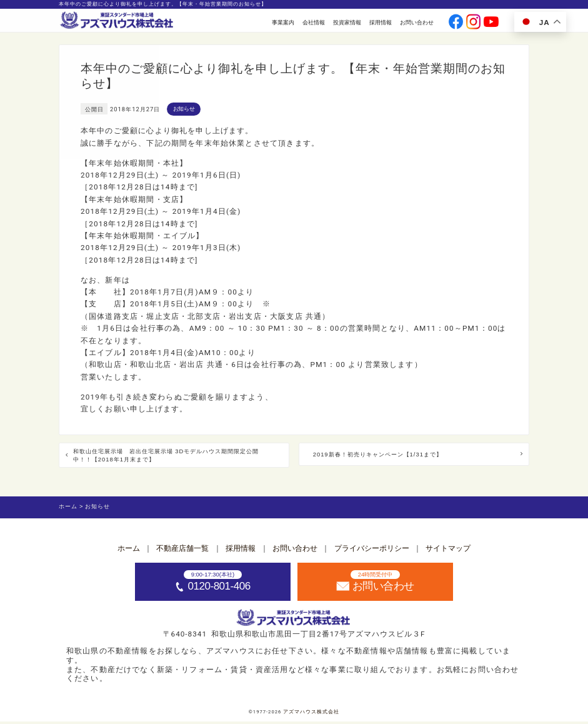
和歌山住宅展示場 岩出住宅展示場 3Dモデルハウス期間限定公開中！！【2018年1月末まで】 (172, 457)
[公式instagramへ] (474, 23)
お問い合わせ (417, 22)
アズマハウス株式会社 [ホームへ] (311, 714)
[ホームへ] (117, 21)
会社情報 (314, 22)
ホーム (129, 550)
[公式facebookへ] (456, 23)
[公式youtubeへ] (491, 23)
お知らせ (184, 108)
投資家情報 (347, 22)
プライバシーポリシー (372, 550)
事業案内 (283, 22)
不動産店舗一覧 (182, 550)
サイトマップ (448, 550)
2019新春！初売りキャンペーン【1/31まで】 (399, 455)
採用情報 (381, 22)
